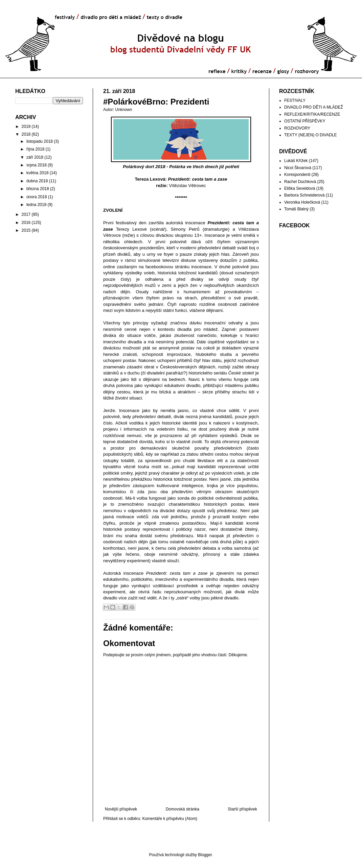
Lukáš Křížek (296, 161)
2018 (26, 134)
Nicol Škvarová (298, 168)
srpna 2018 (37, 165)
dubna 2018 (37, 181)
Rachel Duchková (300, 182)
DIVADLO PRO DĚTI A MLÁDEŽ (314, 107)
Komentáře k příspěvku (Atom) (170, 819)
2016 (26, 223)
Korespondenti (297, 175)
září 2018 (35, 157)
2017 (26, 214)
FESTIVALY (295, 100)
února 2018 (37, 197)
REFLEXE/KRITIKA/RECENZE (312, 114)
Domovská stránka (183, 809)
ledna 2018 (36, 205)
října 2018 (35, 149)
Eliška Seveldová (300, 188)
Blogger (205, 855)
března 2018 (38, 189)
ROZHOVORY (297, 128)
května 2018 (37, 173)
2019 (26, 127)
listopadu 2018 (40, 141)
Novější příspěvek (121, 809)
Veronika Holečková (302, 202)
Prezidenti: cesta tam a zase (197, 179)
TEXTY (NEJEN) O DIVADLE (311, 135)
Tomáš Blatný (296, 209)
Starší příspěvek (242, 809)
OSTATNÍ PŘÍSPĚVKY (305, 121)
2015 (26, 230)
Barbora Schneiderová (304, 195)
